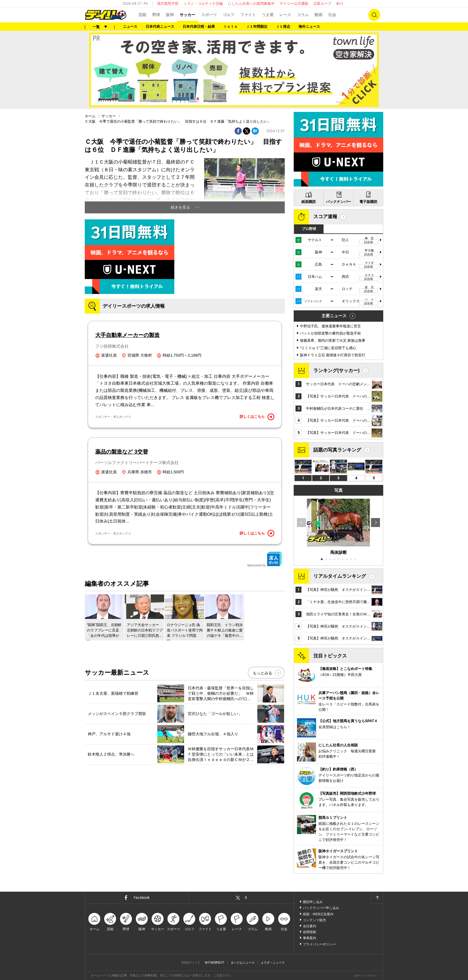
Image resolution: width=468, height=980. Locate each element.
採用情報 (310, 932)
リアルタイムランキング (340, 576)
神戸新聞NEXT (215, 963)
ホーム (90, 116)
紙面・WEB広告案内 (318, 914)
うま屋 (268, 15)
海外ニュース (309, 27)
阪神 (170, 15)
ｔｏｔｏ (230, 27)
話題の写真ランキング (337, 450)
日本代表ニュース (160, 27)
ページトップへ (377, 898)
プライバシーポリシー (319, 944)
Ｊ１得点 (283, 27)
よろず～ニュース (273, 963)
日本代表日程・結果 (199, 27)
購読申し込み (313, 902)
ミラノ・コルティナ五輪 (203, 4)
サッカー (187, 15)
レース (285, 15)
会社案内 (310, 926)
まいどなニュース (243, 963)
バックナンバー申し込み (321, 908)
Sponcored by (264, 559)
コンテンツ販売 (314, 920)
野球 (156, 15)
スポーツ (209, 15)
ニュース (130, 27)
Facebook (142, 898)
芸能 (142, 15)
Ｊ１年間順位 (257, 27)
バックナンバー (338, 202)
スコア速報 (325, 217)
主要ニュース (334, 316)
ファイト (248, 15)
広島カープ (322, 4)
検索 (374, 15)
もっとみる (263, 673)
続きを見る (180, 207)
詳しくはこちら (257, 417)
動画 (318, 15)
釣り (340, 4)
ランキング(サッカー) (337, 370)
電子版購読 (368, 202)
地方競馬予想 (168, 4)
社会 (332, 15)
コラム (303, 15)
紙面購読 (309, 202)
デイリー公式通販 (294, 4)
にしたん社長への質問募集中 (251, 4)
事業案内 (310, 938)
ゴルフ (228, 15)
